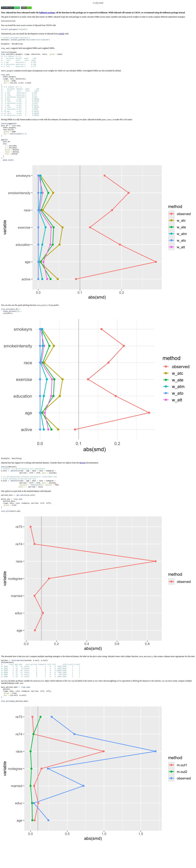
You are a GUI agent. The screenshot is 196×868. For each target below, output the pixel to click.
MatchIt (83, 477)
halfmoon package (47, 13)
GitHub (61, 35)
